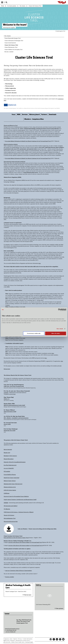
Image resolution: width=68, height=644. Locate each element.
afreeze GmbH (7, 424)
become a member (10, 577)
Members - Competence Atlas (34, 119)
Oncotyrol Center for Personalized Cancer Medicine (16, 496)
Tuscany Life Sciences (9, 515)
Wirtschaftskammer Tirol (10, 518)
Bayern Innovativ (8, 449)
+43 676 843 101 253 (11, 630)
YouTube (63, 639)
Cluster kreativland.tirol (10, 43)
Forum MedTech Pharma (10, 475)
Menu (2, 2)
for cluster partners (12, 6)
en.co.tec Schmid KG (9, 468)
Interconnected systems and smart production (15, 162)
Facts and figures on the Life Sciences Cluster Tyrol (16, 538)
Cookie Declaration (28, 639)
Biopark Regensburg (9, 459)
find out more (7, 369)
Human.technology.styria (10, 487)
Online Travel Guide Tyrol (18, 642)
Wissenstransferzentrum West (11, 522)
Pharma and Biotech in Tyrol (11, 125)
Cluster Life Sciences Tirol (11, 45)
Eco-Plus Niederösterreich (10, 465)
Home (3, 6)
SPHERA (6, 503)
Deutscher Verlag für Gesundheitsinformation (15, 462)
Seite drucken (51, 639)
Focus (14, 115)
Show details (60, 329)
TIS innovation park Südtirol (11, 506)
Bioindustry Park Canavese (10, 456)
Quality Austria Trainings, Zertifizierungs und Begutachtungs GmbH (20, 500)
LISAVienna (7, 493)
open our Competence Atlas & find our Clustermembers (19, 571)
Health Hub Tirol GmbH (10, 431)
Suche (6, 2)
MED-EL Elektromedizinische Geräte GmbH (14, 405)
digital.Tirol (6, 640)
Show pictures (60, 608)
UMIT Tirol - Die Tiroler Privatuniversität (14, 386)
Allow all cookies (56, 333)
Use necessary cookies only (34, 333)
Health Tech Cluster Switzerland (11, 478)
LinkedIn (57, 639)
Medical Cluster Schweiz (10, 481)
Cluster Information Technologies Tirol (14, 41)
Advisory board (34, 115)
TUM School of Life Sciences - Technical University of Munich (19, 512)
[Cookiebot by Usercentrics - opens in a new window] (59, 310)
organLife (6, 393)
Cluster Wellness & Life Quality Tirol (14, 50)
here (40, 263)
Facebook (54, 639)
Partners (44, 115)
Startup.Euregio (29, 642)
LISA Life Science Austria (10, 490)
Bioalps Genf (7, 453)
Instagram (60, 639)
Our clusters (22, 6)
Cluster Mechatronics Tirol (11, 47)
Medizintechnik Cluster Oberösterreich (13, 484)
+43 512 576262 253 (10, 632)
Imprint (15, 639)
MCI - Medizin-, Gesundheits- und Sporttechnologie (16, 418)
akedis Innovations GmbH (10, 412)
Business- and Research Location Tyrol (20, 640)
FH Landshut (7, 471)
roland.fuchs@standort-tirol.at (12, 629)
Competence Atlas (8, 639)
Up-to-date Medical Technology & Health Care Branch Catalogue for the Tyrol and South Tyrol (28, 141)
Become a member (9, 52)
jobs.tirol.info (7, 642)
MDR (19, 115)
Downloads (53, 115)
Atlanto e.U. (7, 399)
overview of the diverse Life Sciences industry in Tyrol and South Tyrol (25, 542)
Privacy (20, 639)
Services (25, 115)
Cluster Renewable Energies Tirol (13, 38)
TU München (7, 509)
